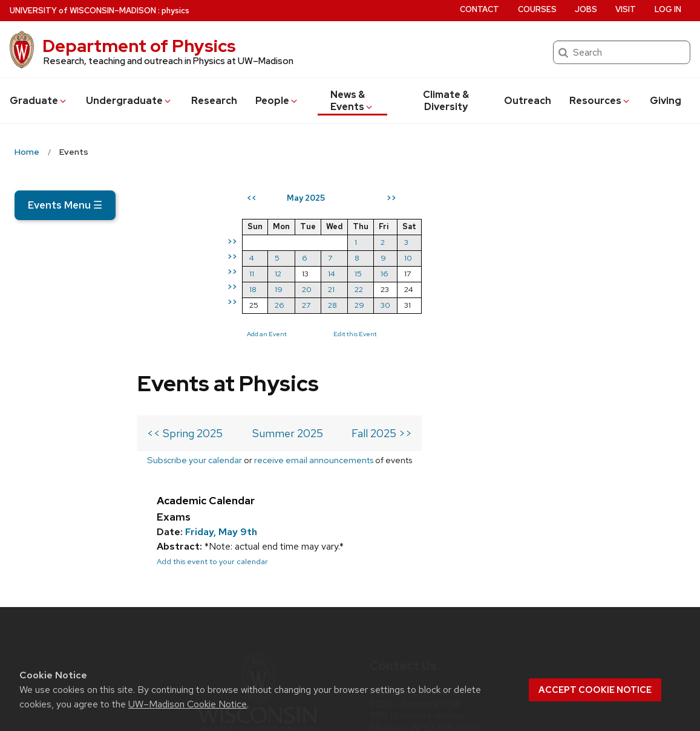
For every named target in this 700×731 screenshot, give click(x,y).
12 (498, 274)
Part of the (257, 593)
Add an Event (487, 334)
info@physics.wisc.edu (442, 581)
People (277, 101)
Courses (537, 9)
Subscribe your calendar (195, 281)
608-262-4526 (435, 601)
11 (472, 274)
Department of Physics (139, 46)
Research (214, 101)
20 (527, 289)
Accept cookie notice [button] (595, 690)
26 (500, 305)
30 (606, 305)
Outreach (528, 101)
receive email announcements (314, 281)
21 (551, 289)
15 (578, 274)
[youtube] (455, 635)
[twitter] (380, 635)
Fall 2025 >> (382, 254)
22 (579, 289)
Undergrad (129, 101)
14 (552, 274)
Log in (668, 9)
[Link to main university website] (257, 554)
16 (605, 274)
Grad (39, 101)
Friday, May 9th (221, 353)
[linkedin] (430, 635)
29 (580, 305)
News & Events (352, 101)
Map (384, 561)
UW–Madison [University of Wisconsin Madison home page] (83, 11)
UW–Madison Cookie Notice (188, 704)
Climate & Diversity (446, 101)
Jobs (586, 9)
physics (175, 11)
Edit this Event (575, 334)
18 (473, 289)
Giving (666, 101)
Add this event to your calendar (212, 382)
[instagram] (405, 635)
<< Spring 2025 (185, 254)
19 (499, 289)
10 (628, 258)
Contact (479, 9)
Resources (600, 101)
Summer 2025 (288, 254)
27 (526, 305)
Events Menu (65, 205)
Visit (626, 9)
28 (553, 305)
